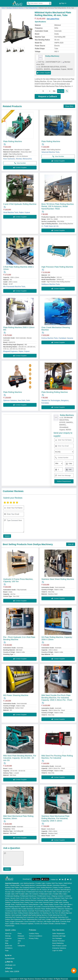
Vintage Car (50, 919)
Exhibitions (9, 947)
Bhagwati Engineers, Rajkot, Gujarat (16, 351)
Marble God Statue (27, 906)
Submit (7, 535)
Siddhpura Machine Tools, (51, 284)
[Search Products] (28, 3)
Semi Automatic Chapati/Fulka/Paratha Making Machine (29, 914)
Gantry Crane (29, 902)
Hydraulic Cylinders (47, 898)
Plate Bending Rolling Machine (55, 391)
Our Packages (57, 938)
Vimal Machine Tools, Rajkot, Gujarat (17, 212)
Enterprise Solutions (59, 947)
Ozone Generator (30, 921)
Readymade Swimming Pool (59, 917)
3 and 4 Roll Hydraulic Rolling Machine (20, 203)
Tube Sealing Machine (28, 885)
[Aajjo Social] (60, 879)
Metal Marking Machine (12, 906)
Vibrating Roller (15, 885)
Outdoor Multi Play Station (54, 883)
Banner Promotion (58, 940)
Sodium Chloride (48, 923)
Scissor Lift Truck (48, 889)
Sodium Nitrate (15, 923)
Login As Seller (57, 950)
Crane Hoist (38, 902)
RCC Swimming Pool (42, 917)
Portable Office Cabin (60, 893)
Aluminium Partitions (60, 885)
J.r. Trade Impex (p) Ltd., (50, 225)
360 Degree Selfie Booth (52, 921)
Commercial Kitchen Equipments (52, 906)
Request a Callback (48, 96)
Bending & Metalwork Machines (15, 7)
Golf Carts (42, 919)
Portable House (20, 891)
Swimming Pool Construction (25, 917)
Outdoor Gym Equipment (13, 919)
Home (3, 7)
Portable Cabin (40, 883)
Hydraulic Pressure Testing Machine (27, 904)
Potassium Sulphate (27, 923)
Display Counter (58, 887)
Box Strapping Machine (27, 887)
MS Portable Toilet (50, 891)
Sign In (63, 3)
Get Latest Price (53, 18)
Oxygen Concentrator (17, 921)
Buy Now (61, 90)
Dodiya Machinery (52, 55)
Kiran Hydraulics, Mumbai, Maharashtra (18, 158)
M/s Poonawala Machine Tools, (14, 286)
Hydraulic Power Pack (61, 898)
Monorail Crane (48, 902)
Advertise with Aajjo (59, 935)
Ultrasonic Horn (16, 908)
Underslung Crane (18, 902)
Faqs (7, 950)
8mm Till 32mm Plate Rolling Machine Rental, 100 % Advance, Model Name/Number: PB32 (58, 206)
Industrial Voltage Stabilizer (46, 900)
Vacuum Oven (15, 898)
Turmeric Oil (38, 923)
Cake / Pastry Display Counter (49, 904)
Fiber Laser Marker (66, 904)
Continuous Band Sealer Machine (16, 910)
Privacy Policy (34, 938)
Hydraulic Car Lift (36, 889)
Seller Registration (59, 933)
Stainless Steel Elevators (62, 889)
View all (71, 544)
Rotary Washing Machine (28, 900)
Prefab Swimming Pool (55, 914)
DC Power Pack (35, 898)
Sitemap (8, 935)
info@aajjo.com (10, 964)
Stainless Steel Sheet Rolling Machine (58, 579)
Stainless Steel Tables (12, 887)
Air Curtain (37, 906)
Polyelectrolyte (10, 925)
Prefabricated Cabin (46, 893)
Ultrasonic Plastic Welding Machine (45, 908)
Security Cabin (10, 891)
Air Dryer (14, 912)
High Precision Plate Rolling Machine (57, 266)
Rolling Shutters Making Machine (29, 912)
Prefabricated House (44, 895)
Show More (69, 106)
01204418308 (10, 958)
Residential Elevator (23, 889)
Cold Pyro (40, 921)
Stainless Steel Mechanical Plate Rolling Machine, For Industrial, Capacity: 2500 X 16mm (55, 818)
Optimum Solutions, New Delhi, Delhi (17, 400)
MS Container (34, 893)
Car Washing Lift (45, 912)
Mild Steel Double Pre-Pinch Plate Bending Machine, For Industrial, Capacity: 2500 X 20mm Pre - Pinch (57, 697)
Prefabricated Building (12, 895)
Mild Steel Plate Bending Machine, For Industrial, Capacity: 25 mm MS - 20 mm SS (20, 757)
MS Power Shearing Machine (16, 695)
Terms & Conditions (36, 935)
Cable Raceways (28, 908)
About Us (8, 933)
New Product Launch (59, 945)
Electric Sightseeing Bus (30, 919)
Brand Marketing (58, 943)
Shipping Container (58, 895)
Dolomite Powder (60, 923)
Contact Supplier (44, 72)
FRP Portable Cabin (22, 893)
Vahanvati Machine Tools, (51, 151)
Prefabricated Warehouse (28, 895)
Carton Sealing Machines (44, 887)
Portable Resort (62, 891)
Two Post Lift (56, 912)
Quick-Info (9, 945)
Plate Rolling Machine (31, 7)
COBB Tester (58, 902)
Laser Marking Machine (27, 883)
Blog (7, 943)
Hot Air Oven (24, 898)
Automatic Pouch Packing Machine (39, 910)
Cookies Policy (34, 933)
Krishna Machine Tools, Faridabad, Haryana (57, 338)
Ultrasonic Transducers (65, 908)
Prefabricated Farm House (35, 891)
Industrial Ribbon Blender (44, 885)
